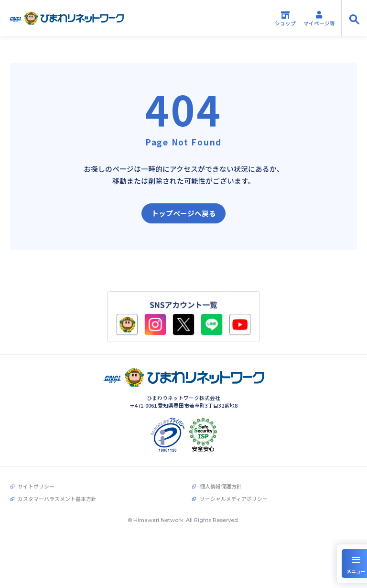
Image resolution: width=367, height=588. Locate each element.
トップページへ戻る (184, 213)
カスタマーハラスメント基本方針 (57, 495)
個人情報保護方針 (221, 483)
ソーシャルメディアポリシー (234, 495)
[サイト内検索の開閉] (354, 18)
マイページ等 (319, 18)
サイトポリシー (36, 483)
